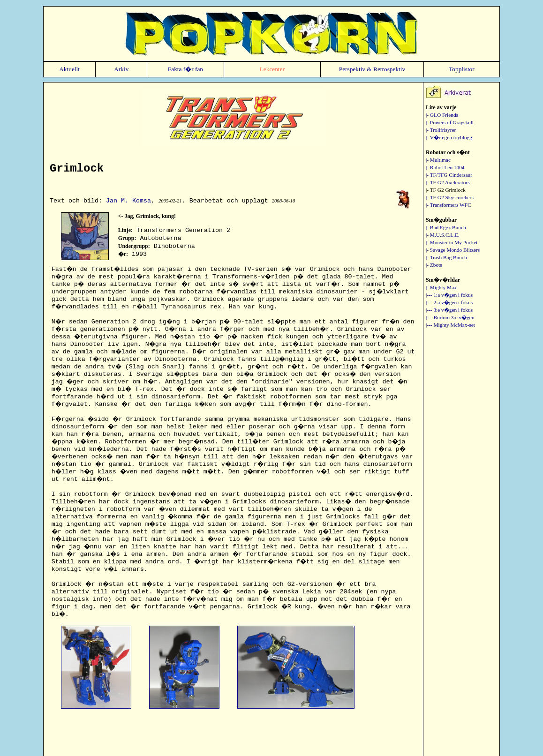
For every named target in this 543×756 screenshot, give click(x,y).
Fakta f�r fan (185, 69)
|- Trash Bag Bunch (446, 257)
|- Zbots (434, 265)
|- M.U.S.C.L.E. (443, 235)
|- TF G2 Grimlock (446, 190)
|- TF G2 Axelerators (448, 182)
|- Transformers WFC (448, 205)
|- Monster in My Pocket (452, 242)
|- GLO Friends (442, 115)
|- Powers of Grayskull (450, 122)
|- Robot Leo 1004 (445, 167)
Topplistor (462, 69)
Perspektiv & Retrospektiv (372, 69)
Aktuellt (69, 69)
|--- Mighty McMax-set (450, 325)
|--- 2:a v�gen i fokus (449, 302)
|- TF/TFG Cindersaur (449, 175)
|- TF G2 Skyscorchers (450, 197)
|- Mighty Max (441, 287)
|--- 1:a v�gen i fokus (449, 295)
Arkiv (121, 69)
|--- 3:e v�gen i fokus (449, 310)
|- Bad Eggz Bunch (446, 227)
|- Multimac (438, 160)
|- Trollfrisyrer (441, 130)
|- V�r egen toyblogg (449, 137)
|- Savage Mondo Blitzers (453, 250)
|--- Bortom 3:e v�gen (450, 317)
